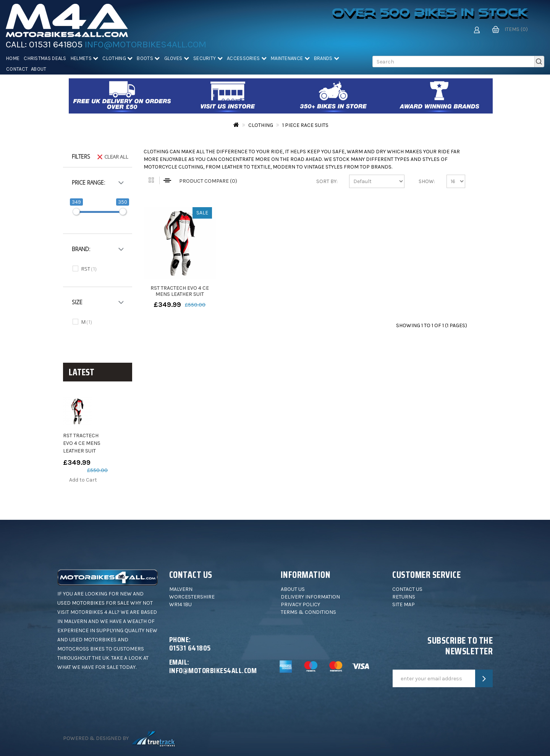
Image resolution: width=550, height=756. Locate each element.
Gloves (177, 58)
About (39, 69)
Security (208, 58)
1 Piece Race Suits (305, 125)
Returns (404, 597)
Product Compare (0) (208, 181)
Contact (17, 69)
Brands (327, 58)
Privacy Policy (300, 604)
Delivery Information (310, 597)
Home (13, 58)
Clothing (117, 58)
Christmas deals (45, 58)
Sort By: (327, 181)
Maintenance (290, 58)
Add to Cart (83, 480)
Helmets (85, 58)
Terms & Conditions (308, 612)
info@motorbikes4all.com (146, 44)
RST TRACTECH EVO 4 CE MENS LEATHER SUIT (82, 443)
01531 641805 (56, 44)
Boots (148, 58)
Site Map (404, 604)
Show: (427, 181)
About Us (293, 589)
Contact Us (407, 589)
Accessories (247, 58)
